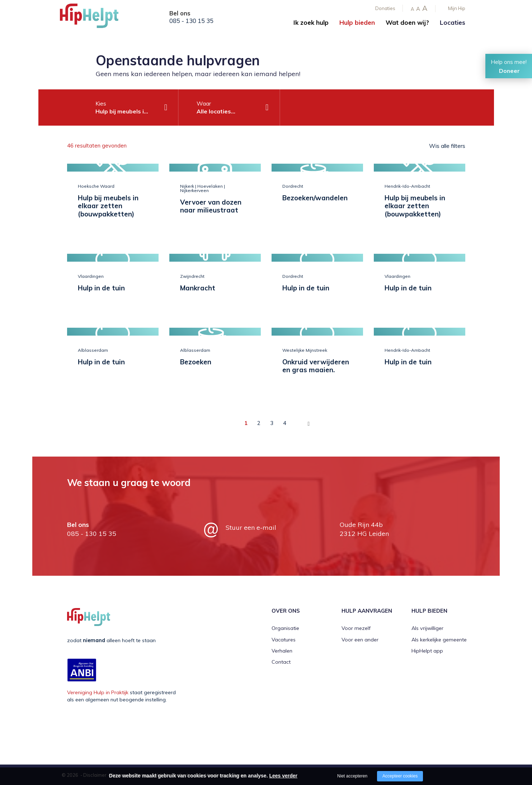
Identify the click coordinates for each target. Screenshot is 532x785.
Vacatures (284, 639)
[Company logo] (96, 18)
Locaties (453, 22)
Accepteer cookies (400, 776)
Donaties (385, 8)
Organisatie (285, 628)
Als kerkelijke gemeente (439, 639)
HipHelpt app (427, 650)
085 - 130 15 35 (191, 21)
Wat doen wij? (407, 22)
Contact (281, 662)
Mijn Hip (457, 8)
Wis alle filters (447, 146)
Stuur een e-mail (251, 527)
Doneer (509, 71)
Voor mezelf (356, 628)
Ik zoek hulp (311, 22)
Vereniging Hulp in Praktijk (98, 692)
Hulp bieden (357, 22)
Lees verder (283, 776)
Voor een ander (360, 639)
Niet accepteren (352, 776)
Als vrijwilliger (427, 628)
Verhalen (282, 650)
